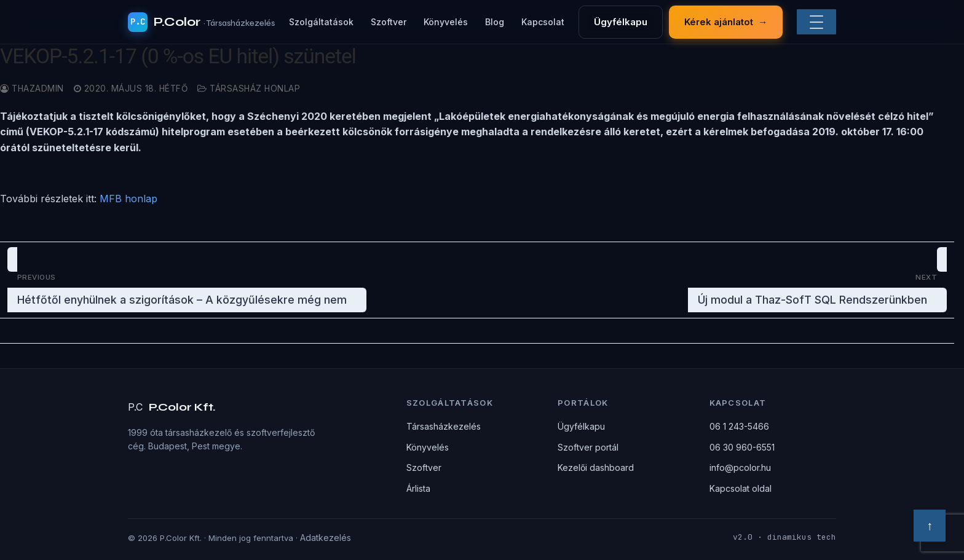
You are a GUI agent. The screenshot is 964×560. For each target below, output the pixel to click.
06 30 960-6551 (742, 447)
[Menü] (816, 22)
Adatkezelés (326, 538)
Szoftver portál (588, 447)
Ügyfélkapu (621, 22)
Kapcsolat (543, 22)
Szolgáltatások (321, 22)
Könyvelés (446, 22)
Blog (495, 22)
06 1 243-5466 (739, 426)
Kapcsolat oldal (741, 488)
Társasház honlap (249, 89)
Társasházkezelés (444, 426)
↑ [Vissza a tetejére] (930, 526)
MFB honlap (128, 199)
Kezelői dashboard (596, 467)
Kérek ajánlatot (726, 22)
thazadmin (32, 89)
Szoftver (389, 22)
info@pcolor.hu (740, 467)
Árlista (418, 488)
